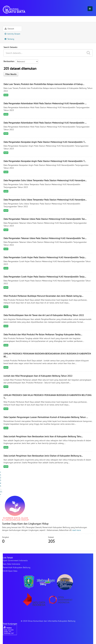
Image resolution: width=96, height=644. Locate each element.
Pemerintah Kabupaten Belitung (17, 567)
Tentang (9, 39)
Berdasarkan (9, 61)
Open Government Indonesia (15, 560)
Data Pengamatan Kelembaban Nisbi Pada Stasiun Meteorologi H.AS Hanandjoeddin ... (45, 103)
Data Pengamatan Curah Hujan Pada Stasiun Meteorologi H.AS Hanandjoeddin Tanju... (45, 257)
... (1, 489)
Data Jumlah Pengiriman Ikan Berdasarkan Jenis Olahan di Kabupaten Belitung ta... (43, 456)
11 (1, 492)
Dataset (9, 29)
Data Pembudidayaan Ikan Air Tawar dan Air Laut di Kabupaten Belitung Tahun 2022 (44, 315)
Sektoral (8, 19)
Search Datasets (10, 47)
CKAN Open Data (10, 571)
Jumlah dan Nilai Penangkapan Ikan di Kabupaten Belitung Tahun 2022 (38, 376)
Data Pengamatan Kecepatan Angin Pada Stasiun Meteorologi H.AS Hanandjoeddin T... (45, 142)
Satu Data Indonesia (11, 564)
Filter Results (11, 74)
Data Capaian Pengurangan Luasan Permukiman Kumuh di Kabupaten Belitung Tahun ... (46, 417)
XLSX (6, 95)
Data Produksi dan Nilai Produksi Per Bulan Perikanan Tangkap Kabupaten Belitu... (43, 334)
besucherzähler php (11, 640)
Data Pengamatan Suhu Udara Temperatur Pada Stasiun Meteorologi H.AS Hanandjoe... (45, 180)
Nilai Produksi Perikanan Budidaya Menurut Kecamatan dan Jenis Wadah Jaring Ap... (43, 296)
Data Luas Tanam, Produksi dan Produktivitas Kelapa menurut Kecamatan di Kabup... (44, 84)
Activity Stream (12, 34)
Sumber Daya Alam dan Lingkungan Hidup (41, 19)
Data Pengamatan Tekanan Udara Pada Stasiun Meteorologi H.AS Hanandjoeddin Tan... (45, 219)
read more (76, 530)
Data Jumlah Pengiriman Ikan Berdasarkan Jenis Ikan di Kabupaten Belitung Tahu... (43, 436)
